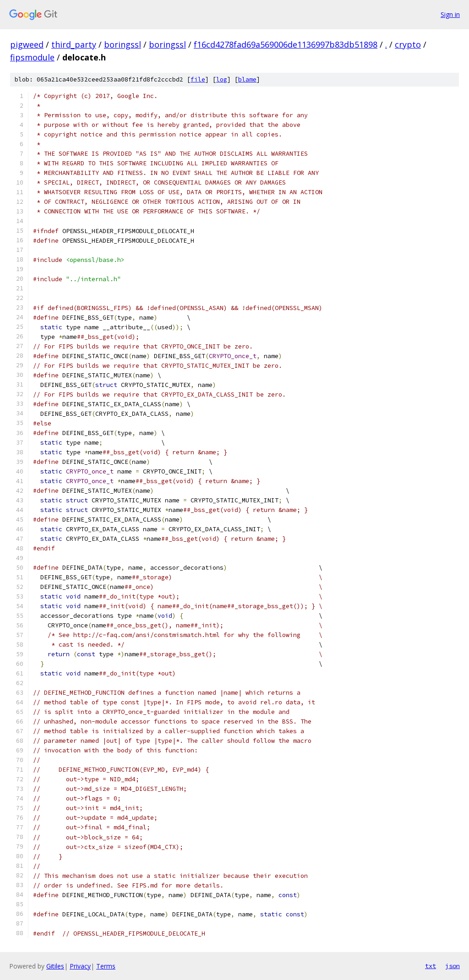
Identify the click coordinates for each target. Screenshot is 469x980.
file (198, 79)
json (453, 966)
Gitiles (55, 966)
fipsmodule (32, 57)
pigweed (27, 44)
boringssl (123, 44)
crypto (408, 44)
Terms (106, 966)
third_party (74, 44)
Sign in (450, 14)
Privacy (80, 966)
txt (431, 966)
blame (247, 79)
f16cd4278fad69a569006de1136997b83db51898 (286, 44)
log (222, 79)
